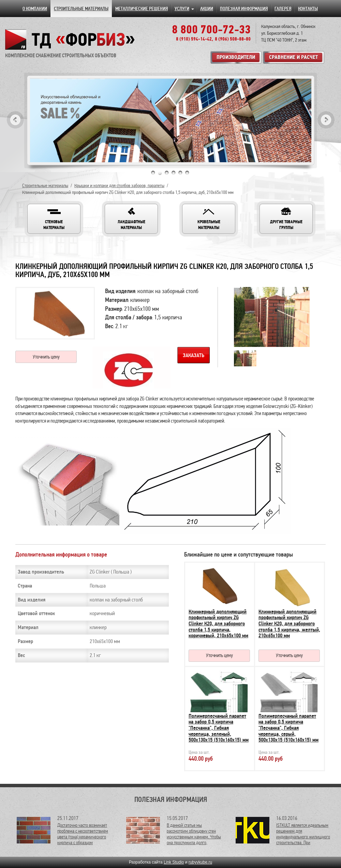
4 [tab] (174, 173)
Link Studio (174, 862)
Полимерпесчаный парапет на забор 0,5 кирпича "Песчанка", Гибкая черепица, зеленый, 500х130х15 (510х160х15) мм (219, 728)
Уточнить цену (46, 357)
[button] (54, 219)
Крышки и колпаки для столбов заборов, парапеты (119, 186)
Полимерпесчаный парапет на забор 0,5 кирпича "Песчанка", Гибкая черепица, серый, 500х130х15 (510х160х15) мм (288, 728)
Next (326, 120)
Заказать (194, 355)
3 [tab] (167, 173)
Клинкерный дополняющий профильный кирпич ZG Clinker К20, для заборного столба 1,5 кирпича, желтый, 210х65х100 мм (289, 624)
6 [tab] (187, 173)
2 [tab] (160, 173)
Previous (15, 120)
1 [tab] (153, 173)
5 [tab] (180, 173)
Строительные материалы (45, 186)
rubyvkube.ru (200, 862)
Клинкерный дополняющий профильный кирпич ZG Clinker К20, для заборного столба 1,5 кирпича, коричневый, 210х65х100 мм (218, 624)
